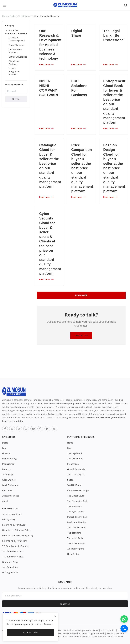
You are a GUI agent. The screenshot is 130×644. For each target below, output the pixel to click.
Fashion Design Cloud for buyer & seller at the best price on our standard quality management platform (114, 168)
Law (4, 448)
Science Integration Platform (14, 71)
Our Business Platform (15, 51)
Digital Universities (18, 57)
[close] (55, 616)
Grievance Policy (10, 562)
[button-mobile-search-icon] (126, 5)
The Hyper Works (76, 512)
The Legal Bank (75, 453)
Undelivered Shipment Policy (16, 530)
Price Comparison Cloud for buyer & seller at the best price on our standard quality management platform (82, 168)
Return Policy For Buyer (14, 525)
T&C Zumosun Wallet (12, 557)
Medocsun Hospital (77, 522)
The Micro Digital (76, 474)
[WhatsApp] (124, 619)
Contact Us (81, 335)
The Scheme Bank (76, 543)
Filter (16, 99)
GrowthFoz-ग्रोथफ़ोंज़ (76, 469)
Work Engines (9, 480)
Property (6, 469)
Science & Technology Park (17, 39)
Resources (7, 490)
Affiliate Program (76, 549)
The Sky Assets (74, 506)
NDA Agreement (10, 573)
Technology (8, 474)
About (5, 501)
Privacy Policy (9, 520)
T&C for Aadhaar (10, 567)
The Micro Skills (75, 538)
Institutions (24, 16)
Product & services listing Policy (18, 535)
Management (9, 464)
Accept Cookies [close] (31, 632)
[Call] (124, 629)
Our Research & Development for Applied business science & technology (50, 45)
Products (14, 16)
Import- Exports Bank (78, 517)
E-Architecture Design (78, 490)
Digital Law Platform (14, 63)
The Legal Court (75, 459)
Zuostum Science (11, 496)
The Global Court (76, 496)
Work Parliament (10, 485)
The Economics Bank (77, 501)
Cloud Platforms (17, 45)
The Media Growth (76, 527)
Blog (69, 448)
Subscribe (65, 604)
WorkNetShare (74, 485)
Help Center (73, 554)
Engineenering (9, 459)
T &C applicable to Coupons (16, 546)
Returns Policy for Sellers (14, 541)
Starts (5, 443)
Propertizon (73, 464)
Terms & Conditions (12, 514)
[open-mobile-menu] (4, 5)
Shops (70, 480)
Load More (81, 295)
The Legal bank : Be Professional (114, 35)
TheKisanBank (74, 533)
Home (5, 16)
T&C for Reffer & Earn (13, 551)
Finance (6, 453)
